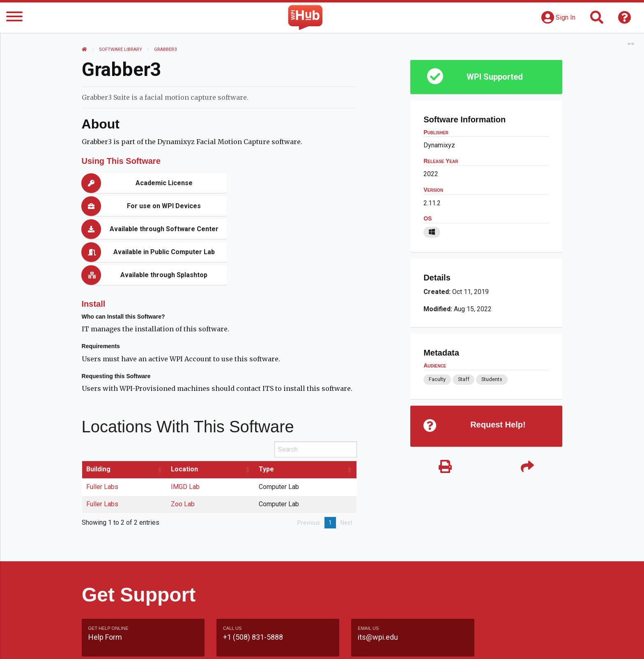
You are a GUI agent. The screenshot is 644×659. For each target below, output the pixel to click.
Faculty (437, 379)
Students (492, 379)
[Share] (527, 467)
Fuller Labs (102, 441)
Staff (463, 379)
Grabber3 (166, 49)
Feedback (358, 644)
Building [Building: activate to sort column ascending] (98, 423)
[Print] (445, 467)
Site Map (398, 644)
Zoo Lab (183, 458)
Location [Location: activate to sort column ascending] (184, 423)
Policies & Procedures (515, 644)
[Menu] (14, 18)
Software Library (121, 49)
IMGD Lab (185, 441)
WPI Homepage (447, 644)
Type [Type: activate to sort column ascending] (266, 423)
